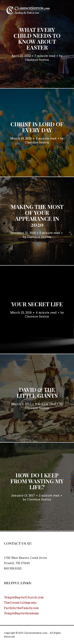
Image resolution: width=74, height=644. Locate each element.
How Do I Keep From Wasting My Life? (37, 481)
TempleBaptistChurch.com (24, 597)
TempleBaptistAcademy (21, 613)
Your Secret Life (37, 304)
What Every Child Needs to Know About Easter (37, 38)
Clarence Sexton (37, 60)
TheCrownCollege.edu (20, 602)
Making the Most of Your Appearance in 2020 (37, 215)
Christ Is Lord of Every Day (37, 127)
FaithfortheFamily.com (21, 608)
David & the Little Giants (37, 393)
